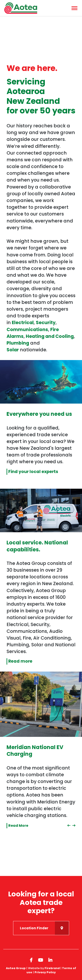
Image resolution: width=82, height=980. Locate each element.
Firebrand (52, 968)
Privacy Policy (45, 972)
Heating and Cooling (50, 336)
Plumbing (18, 343)
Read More (18, 826)
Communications (27, 329)
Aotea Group (16, 968)
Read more (20, 661)
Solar (13, 350)
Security (46, 322)
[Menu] (74, 8)
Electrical (23, 322)
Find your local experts (33, 472)
